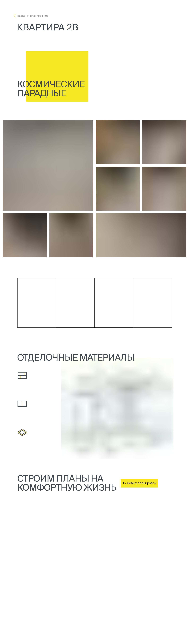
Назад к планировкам (33, 16)
